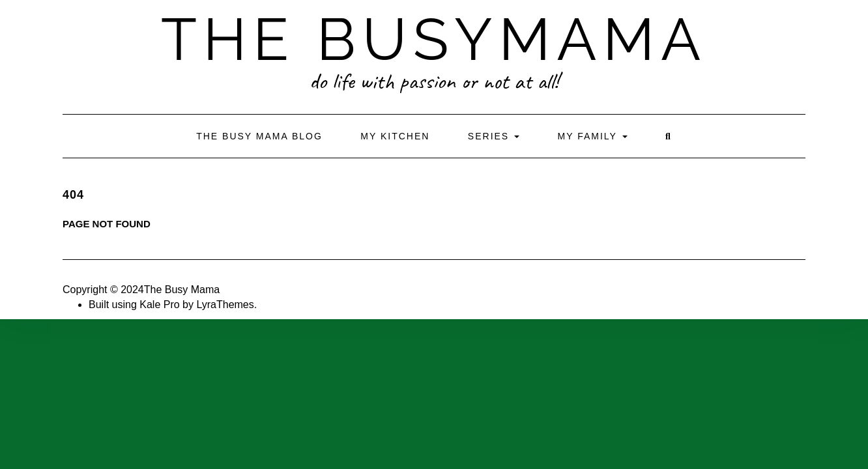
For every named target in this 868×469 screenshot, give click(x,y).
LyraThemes (225, 305)
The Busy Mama (182, 290)
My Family (593, 136)
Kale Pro (159, 305)
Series (494, 136)
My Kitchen (395, 136)
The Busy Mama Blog (259, 136)
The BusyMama (434, 39)
